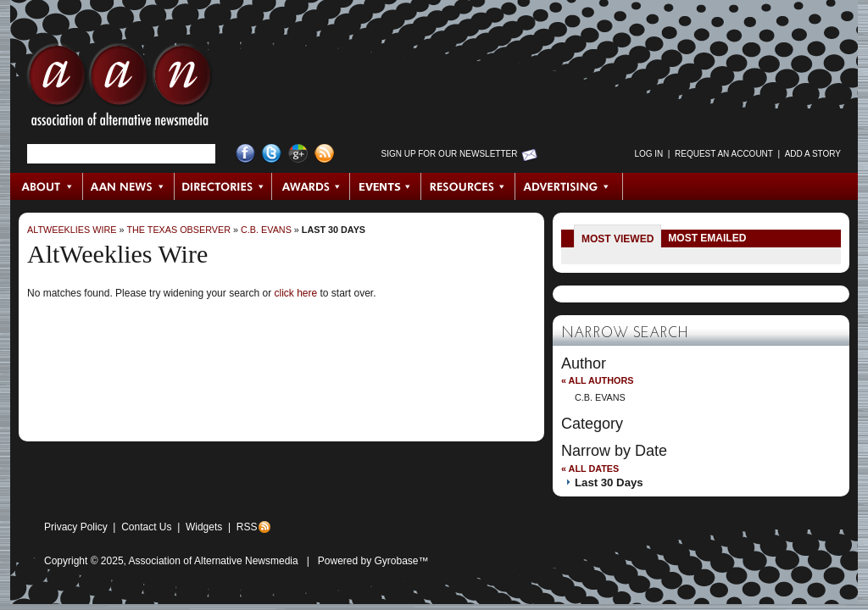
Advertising (569, 186)
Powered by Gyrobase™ (373, 561)
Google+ (298, 154)
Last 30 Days (334, 230)
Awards (311, 186)
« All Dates (590, 469)
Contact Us (146, 527)
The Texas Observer (178, 230)
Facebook (245, 154)
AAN (120, 89)
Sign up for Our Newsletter (450, 154)
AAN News (129, 186)
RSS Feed (324, 154)
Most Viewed (618, 239)
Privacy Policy (76, 527)
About (47, 186)
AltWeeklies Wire (72, 230)
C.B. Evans (266, 230)
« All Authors (597, 380)
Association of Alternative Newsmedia (214, 561)
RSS (247, 527)
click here (295, 293)
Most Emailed (707, 238)
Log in (648, 154)
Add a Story (813, 154)
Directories (223, 186)
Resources (468, 186)
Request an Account (724, 154)
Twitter (272, 154)
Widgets (204, 527)
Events (386, 186)
